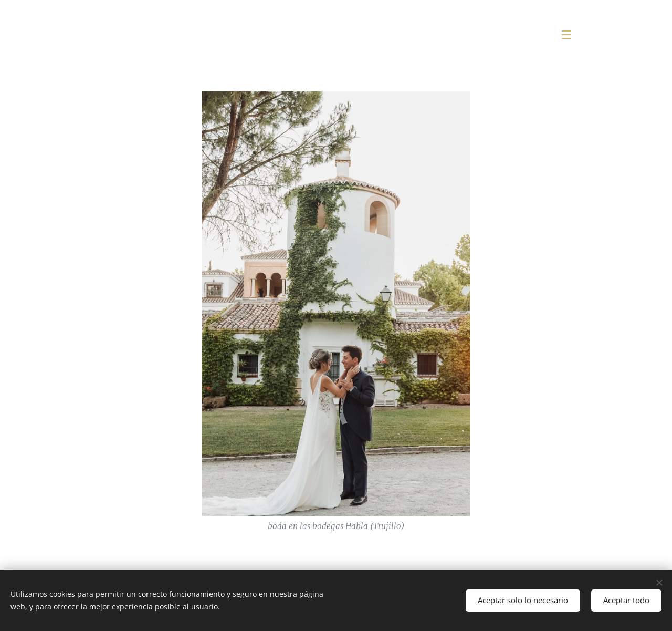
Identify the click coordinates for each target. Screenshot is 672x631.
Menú (566, 35)
